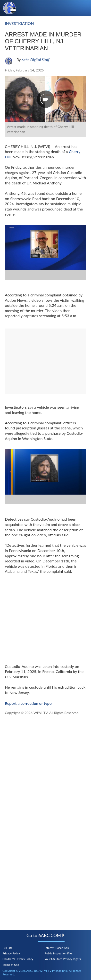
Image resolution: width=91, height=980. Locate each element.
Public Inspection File (58, 953)
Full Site (8, 948)
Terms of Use (11, 965)
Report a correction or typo (28, 703)
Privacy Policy (11, 953)
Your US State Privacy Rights (63, 959)
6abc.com (51, 935)
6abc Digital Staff (36, 59)
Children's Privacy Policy (18, 959)
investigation (19, 23)
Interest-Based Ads (57, 948)
